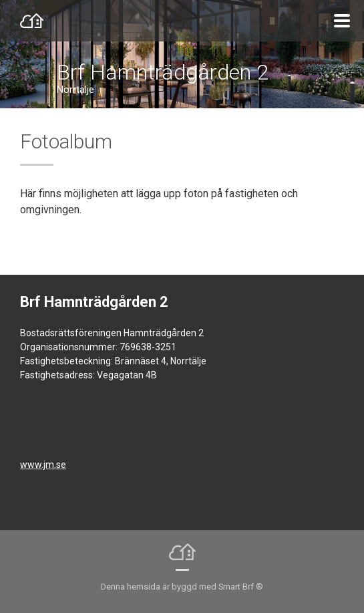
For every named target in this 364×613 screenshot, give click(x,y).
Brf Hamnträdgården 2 (163, 72)
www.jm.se (43, 465)
